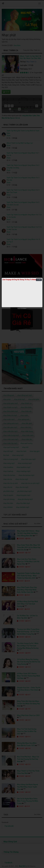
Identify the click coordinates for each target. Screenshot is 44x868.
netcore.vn (24, 309)
